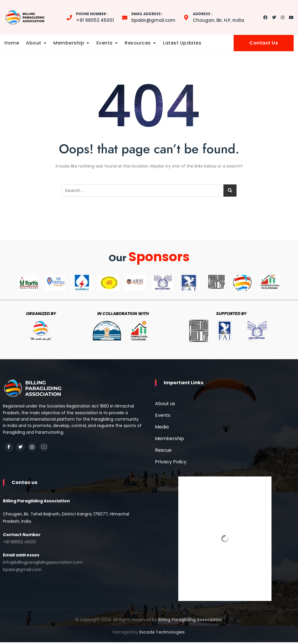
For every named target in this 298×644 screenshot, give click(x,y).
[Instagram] (32, 447)
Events (105, 43)
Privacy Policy (171, 463)
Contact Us (264, 43)
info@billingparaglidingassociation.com (43, 565)
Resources (138, 43)
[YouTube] (44, 447)
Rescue (163, 452)
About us (165, 405)
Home (12, 43)
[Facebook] (9, 447)
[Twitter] (20, 447)
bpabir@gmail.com (153, 17)
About (34, 43)
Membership (69, 43)
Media (162, 428)
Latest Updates (182, 43)
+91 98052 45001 (95, 17)
